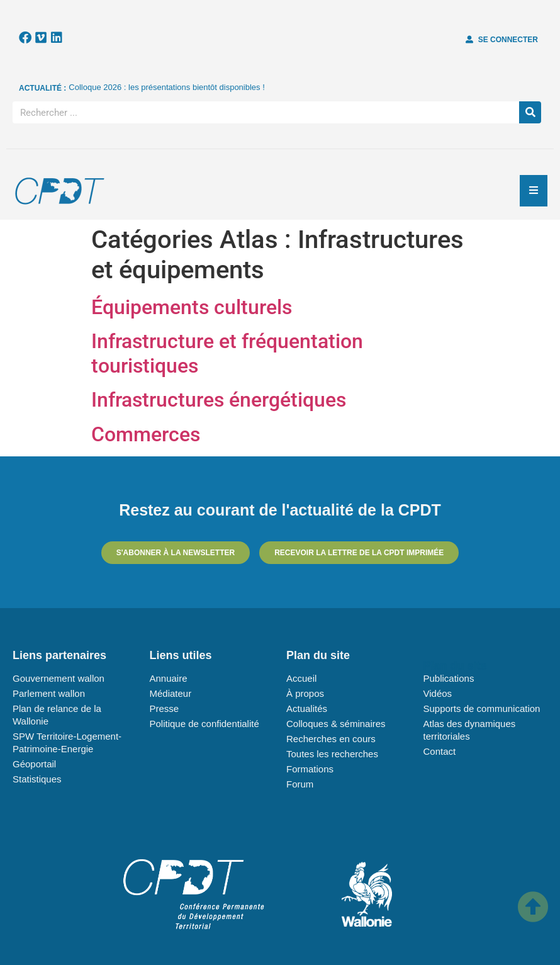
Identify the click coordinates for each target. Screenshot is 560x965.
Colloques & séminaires (336, 724)
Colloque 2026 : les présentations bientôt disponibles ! (167, 87)
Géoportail (34, 764)
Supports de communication (482, 708)
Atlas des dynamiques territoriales (470, 730)
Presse (165, 708)
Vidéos (438, 693)
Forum (300, 784)
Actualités (307, 708)
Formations (310, 769)
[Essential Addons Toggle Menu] (534, 191)
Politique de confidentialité (204, 724)
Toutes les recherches (332, 754)
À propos (305, 693)
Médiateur (171, 693)
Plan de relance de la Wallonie (57, 715)
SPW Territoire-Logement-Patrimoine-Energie (67, 742)
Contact (440, 751)
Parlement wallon (49, 693)
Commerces (146, 434)
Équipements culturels (192, 307)
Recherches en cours (331, 739)
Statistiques (37, 779)
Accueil (301, 678)
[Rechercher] (530, 112)
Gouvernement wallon (59, 678)
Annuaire (169, 678)
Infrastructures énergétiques (219, 400)
